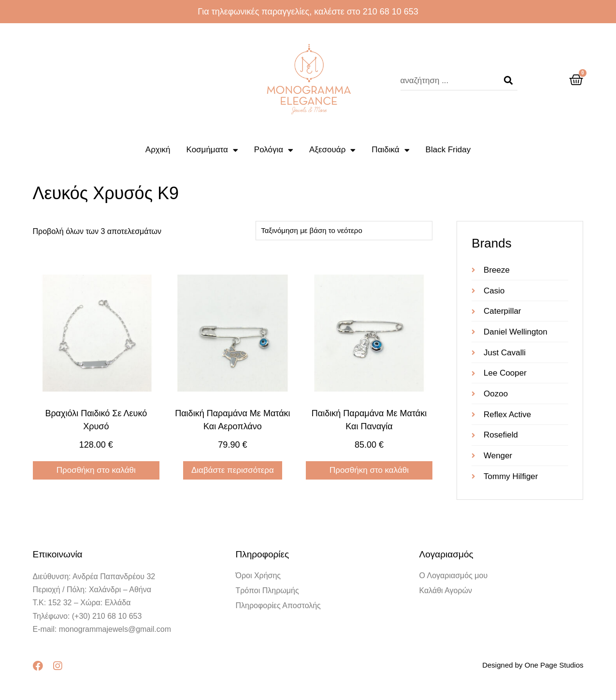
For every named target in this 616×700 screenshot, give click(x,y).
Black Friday (448, 150)
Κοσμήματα (212, 150)
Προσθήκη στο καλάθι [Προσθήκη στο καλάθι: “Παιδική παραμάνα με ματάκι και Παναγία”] (369, 470)
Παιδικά (390, 150)
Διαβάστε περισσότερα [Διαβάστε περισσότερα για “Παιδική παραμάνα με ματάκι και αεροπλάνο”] (233, 470)
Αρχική (158, 150)
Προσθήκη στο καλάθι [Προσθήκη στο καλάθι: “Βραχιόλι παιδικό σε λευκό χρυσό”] (96, 470)
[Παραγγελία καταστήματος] (344, 231)
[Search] (508, 81)
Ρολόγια (274, 150)
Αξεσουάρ (332, 150)
